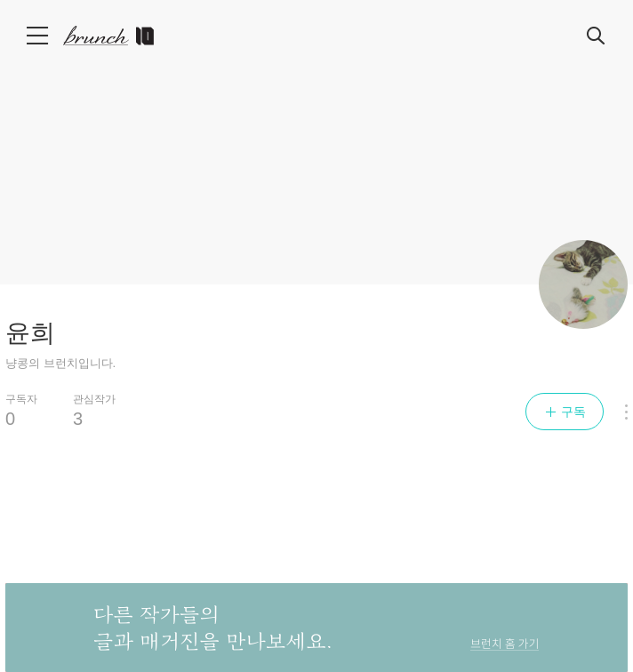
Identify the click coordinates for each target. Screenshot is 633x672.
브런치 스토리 (116, 36)
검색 (597, 36)
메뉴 (39, 36)
